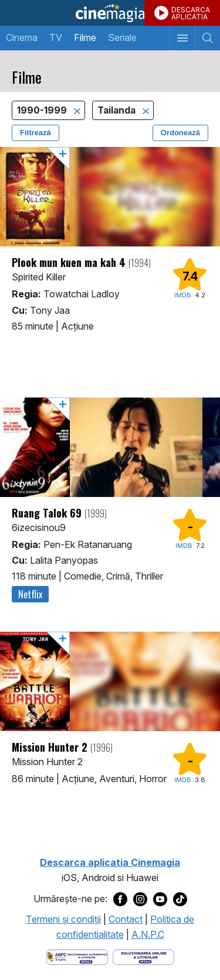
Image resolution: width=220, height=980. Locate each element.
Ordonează (180, 133)
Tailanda (118, 110)
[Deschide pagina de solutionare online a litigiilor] (143, 956)
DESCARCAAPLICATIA (191, 13)
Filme (85, 37)
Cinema (22, 37)
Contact (126, 919)
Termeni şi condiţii (63, 919)
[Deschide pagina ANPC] (77, 956)
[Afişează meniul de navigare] (182, 38)
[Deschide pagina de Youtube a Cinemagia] (160, 899)
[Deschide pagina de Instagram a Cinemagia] (140, 899)
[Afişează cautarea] (207, 38)
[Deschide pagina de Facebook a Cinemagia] (120, 899)
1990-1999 (43, 110)
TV (56, 37)
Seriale (122, 37)
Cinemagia (110, 13)
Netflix (30, 594)
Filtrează (35, 133)
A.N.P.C (148, 934)
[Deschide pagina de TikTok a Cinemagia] (180, 899)
